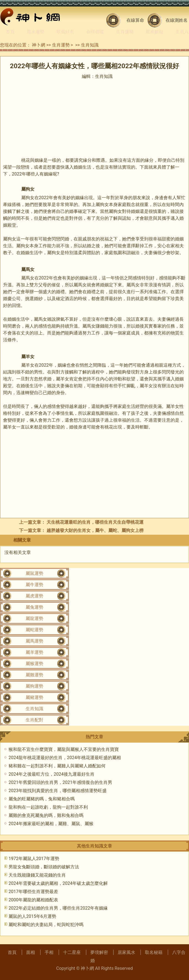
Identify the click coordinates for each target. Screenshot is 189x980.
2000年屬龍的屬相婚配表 (33, 900)
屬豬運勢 (34, 697)
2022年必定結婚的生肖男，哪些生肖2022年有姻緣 (58, 908)
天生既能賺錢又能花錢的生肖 (37, 875)
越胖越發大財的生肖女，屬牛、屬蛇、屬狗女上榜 (95, 530)
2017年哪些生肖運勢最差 (33, 892)
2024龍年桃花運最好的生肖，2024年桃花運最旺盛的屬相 (65, 758)
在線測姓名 (177, 20)
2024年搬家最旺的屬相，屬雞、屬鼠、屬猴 (51, 824)
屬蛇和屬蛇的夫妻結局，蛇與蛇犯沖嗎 (46, 925)
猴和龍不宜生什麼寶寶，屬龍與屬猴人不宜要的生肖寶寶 (64, 749)
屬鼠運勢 (34, 573)
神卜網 (39, 45)
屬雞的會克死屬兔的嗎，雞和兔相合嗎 (46, 815)
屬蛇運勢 (34, 630)
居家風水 (126, 952)
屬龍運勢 (34, 618)
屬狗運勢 (34, 686)
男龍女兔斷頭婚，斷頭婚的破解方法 (44, 867)
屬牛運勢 (34, 585)
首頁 (10, 32)
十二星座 (72, 952)
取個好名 (65, 32)
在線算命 (135, 20)
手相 (49, 952)
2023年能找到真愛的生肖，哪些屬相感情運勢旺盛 (58, 791)
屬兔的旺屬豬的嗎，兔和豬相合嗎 (42, 799)
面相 (31, 952)
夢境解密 (99, 952)
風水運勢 (36, 32)
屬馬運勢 (34, 641)
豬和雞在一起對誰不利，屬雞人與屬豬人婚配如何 (57, 766)
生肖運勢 (125, 32)
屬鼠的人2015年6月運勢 (32, 916)
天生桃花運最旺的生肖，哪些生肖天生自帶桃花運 (95, 522)
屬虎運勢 (34, 596)
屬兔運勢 (34, 607)
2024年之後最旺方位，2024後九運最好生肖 (52, 774)
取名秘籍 (154, 952)
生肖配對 (34, 720)
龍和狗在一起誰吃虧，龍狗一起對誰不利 (48, 807)
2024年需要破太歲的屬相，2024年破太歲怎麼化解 (58, 883)
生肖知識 (90, 45)
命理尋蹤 (95, 32)
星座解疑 (155, 32)
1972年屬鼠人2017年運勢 (34, 859)
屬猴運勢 (34, 664)
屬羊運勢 (34, 652)
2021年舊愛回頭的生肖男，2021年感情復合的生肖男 (60, 782)
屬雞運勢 (34, 675)
